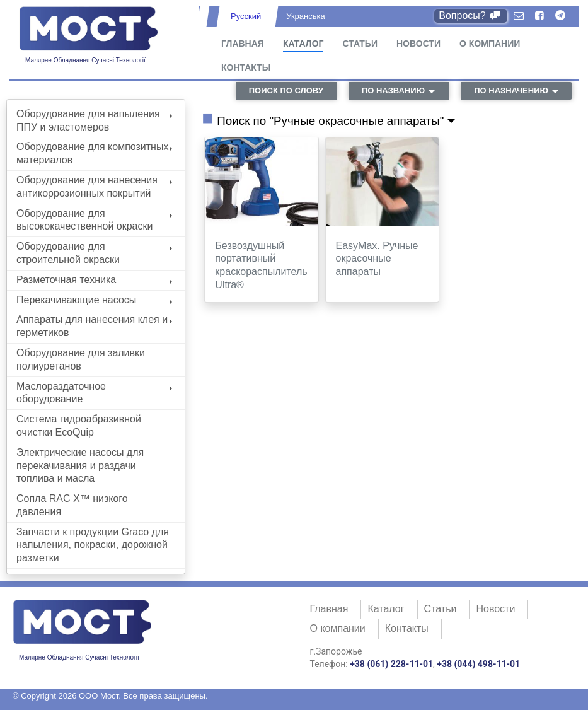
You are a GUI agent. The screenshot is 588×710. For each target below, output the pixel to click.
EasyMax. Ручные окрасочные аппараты (377, 259)
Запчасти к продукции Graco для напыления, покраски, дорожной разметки (93, 545)
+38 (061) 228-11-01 (391, 664)
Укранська (305, 16)
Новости (418, 44)
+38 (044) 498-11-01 (478, 664)
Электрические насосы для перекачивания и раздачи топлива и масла (80, 466)
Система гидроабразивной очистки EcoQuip (79, 426)
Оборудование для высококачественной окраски (94, 220)
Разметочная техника (94, 280)
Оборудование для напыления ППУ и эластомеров (94, 120)
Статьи (360, 44)
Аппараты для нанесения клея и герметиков (94, 326)
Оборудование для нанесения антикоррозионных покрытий (94, 187)
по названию (393, 90)
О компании (490, 44)
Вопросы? (470, 15)
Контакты (246, 67)
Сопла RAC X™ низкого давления (72, 505)
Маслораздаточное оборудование (94, 393)
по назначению (511, 90)
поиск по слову (286, 90)
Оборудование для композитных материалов (94, 153)
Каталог (303, 44)
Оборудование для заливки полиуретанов (81, 359)
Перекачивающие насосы (94, 300)
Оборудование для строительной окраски (94, 253)
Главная (243, 44)
